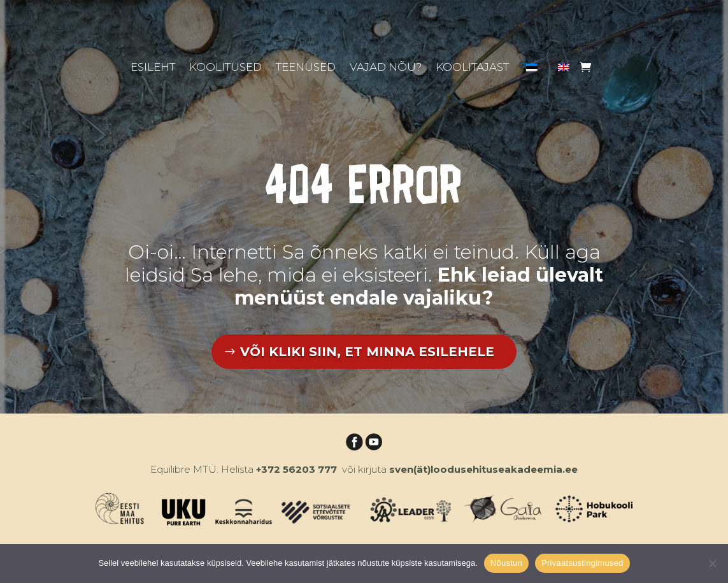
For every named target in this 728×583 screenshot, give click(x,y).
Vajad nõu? (386, 68)
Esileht (153, 68)
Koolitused (225, 68)
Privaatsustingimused (582, 563)
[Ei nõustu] (712, 563)
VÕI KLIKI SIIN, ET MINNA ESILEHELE (367, 352)
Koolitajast (472, 68)
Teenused (306, 68)
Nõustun (506, 563)
